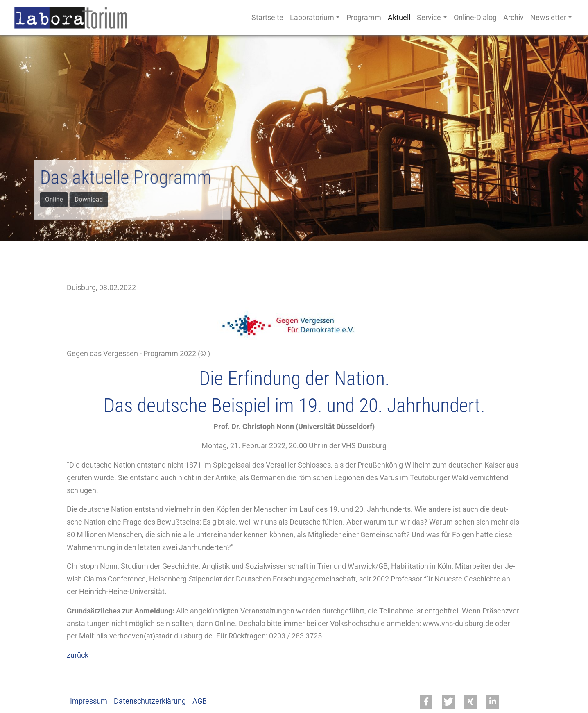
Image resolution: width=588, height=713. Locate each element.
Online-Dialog (475, 18)
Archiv (513, 18)
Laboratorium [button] (312, 18)
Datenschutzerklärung (150, 701)
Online (57, 199)
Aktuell (399, 18)
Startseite (267, 18)
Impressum (89, 701)
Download (90, 199)
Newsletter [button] (548, 18)
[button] (426, 702)
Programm (364, 18)
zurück (78, 655)
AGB (200, 701)
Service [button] (429, 18)
